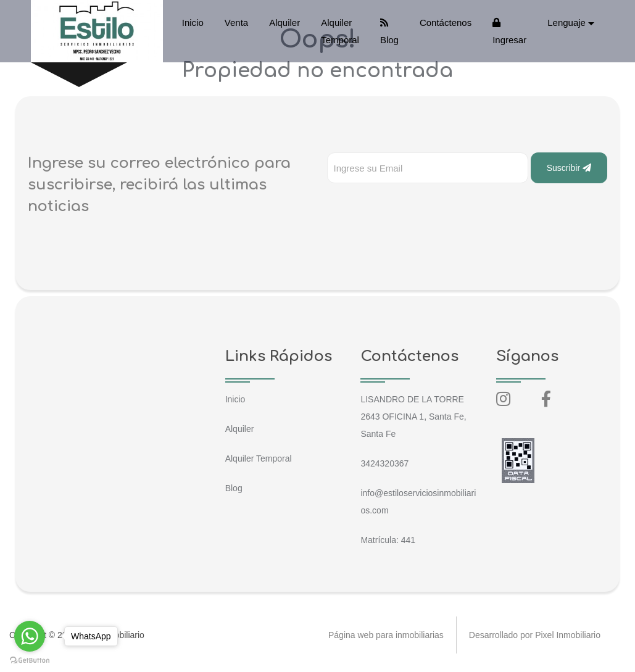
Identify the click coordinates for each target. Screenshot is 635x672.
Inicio (193, 23)
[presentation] (421, 208)
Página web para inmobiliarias (386, 635)
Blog (389, 31)
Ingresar (509, 31)
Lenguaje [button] (567, 23)
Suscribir (569, 168)
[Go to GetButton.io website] (30, 660)
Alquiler (284, 23)
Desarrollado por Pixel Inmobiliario (535, 635)
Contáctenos (446, 23)
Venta (236, 23)
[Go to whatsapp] (30, 636)
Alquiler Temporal (340, 31)
